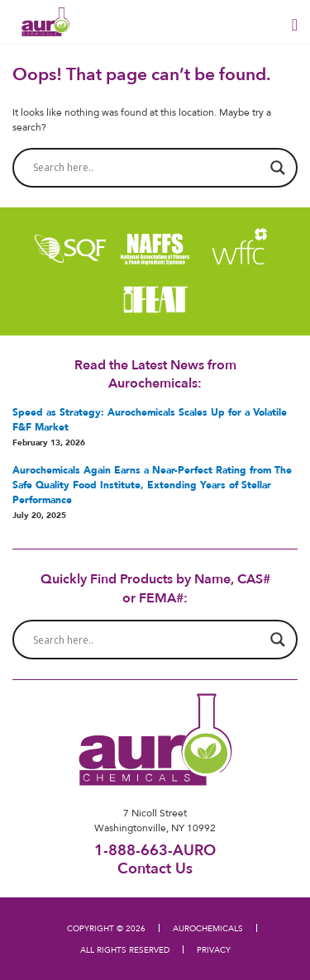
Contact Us (155, 868)
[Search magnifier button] (278, 168)
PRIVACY (214, 949)
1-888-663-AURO (155, 850)
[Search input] (148, 168)
